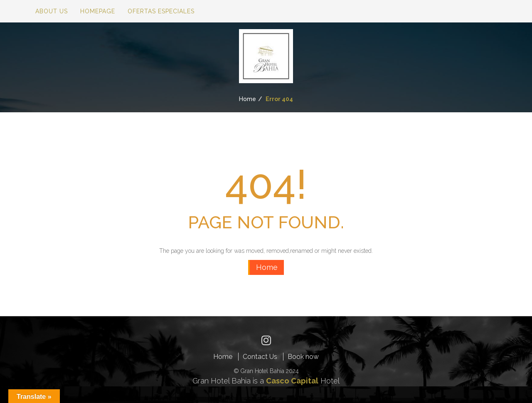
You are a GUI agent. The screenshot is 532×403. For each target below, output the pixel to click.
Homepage (98, 11)
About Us (52, 11)
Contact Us (260, 357)
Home (248, 99)
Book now (303, 357)
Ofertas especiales (161, 11)
